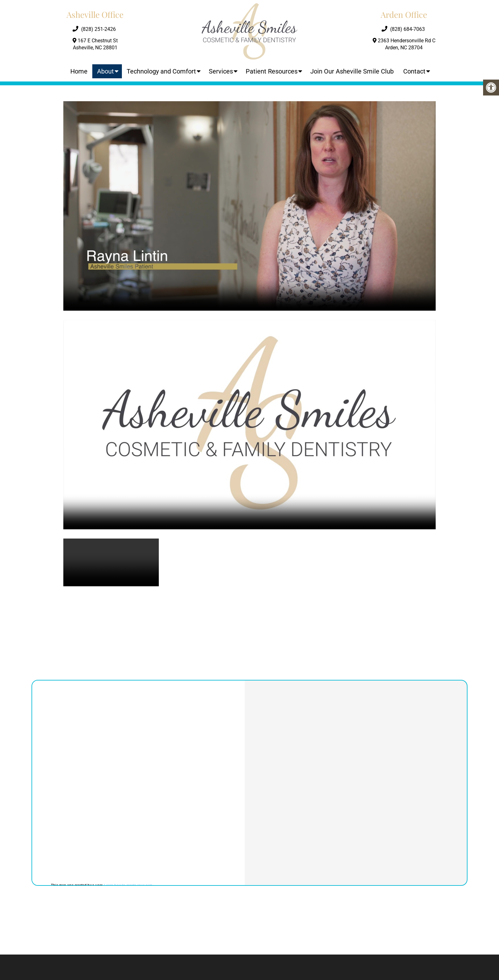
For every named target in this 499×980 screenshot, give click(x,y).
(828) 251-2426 (98, 29)
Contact (414, 71)
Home (79, 71)
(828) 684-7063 (408, 29)
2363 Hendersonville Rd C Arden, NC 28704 (404, 44)
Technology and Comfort (161, 71)
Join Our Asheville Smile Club (352, 71)
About (105, 71)
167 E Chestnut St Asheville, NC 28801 (95, 44)
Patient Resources (272, 71)
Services (221, 71)
